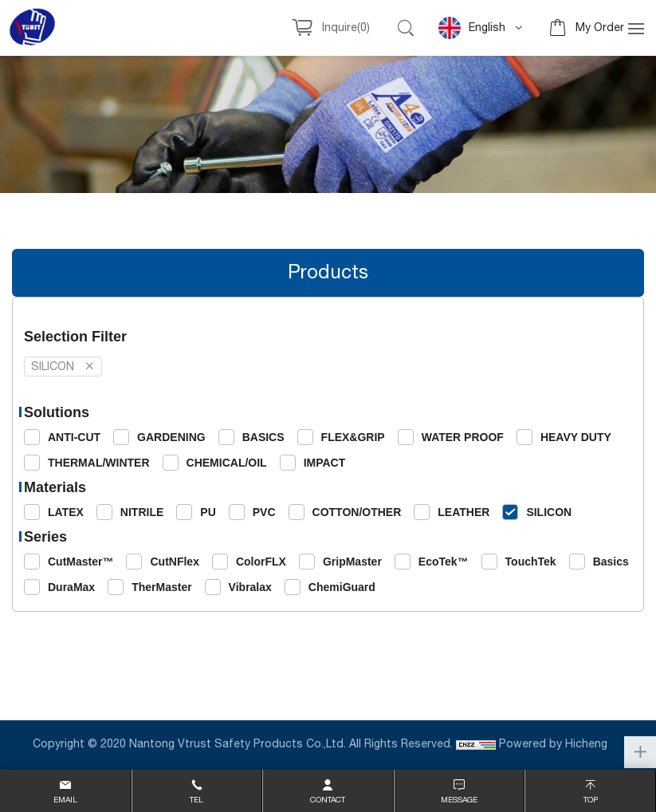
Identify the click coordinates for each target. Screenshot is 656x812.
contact (328, 800)
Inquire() (346, 28)
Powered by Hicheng (555, 744)
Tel (196, 800)
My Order (600, 28)
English (472, 28)
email (65, 800)
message (459, 800)
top (591, 800)
